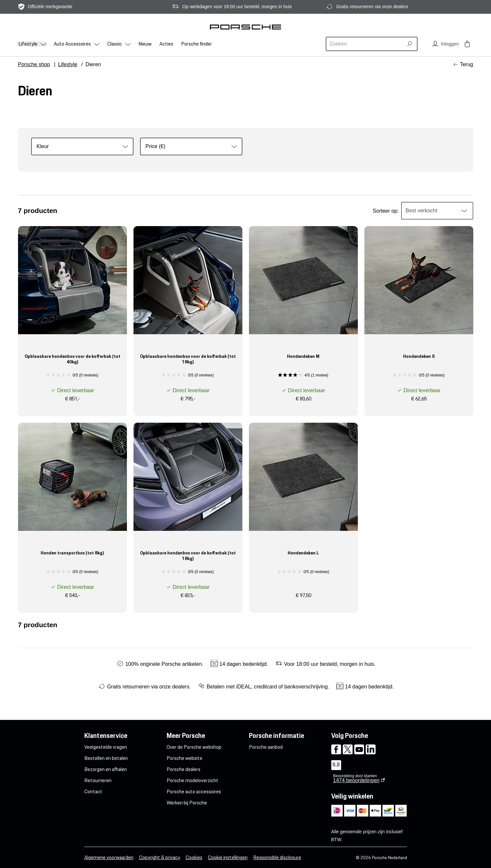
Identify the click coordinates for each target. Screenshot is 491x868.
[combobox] (366, 44)
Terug (466, 64)
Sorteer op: (386, 211)
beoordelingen (356, 780)
